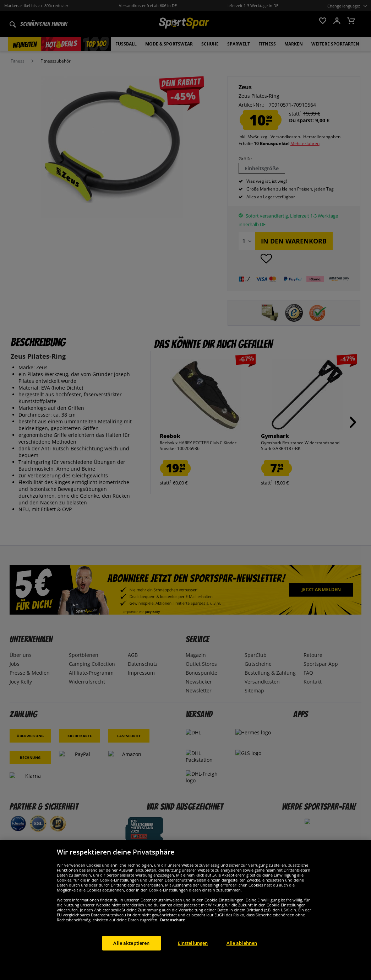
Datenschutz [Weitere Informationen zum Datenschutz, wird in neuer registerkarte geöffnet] (172, 929)
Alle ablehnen (242, 952)
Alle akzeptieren (131, 952)
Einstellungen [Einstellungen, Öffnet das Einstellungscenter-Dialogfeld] (193, 952)
